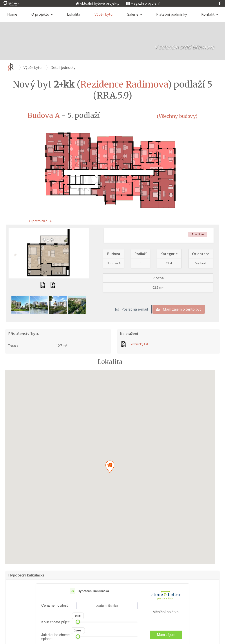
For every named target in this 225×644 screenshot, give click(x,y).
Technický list (139, 344)
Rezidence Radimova (124, 84)
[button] (110, 467)
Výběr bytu (103, 14)
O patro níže (40, 221)
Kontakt (208, 14)
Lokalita (74, 14)
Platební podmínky (172, 14)
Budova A (44, 115)
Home (12, 14)
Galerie (133, 14)
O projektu (40, 14)
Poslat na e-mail (132, 309)
